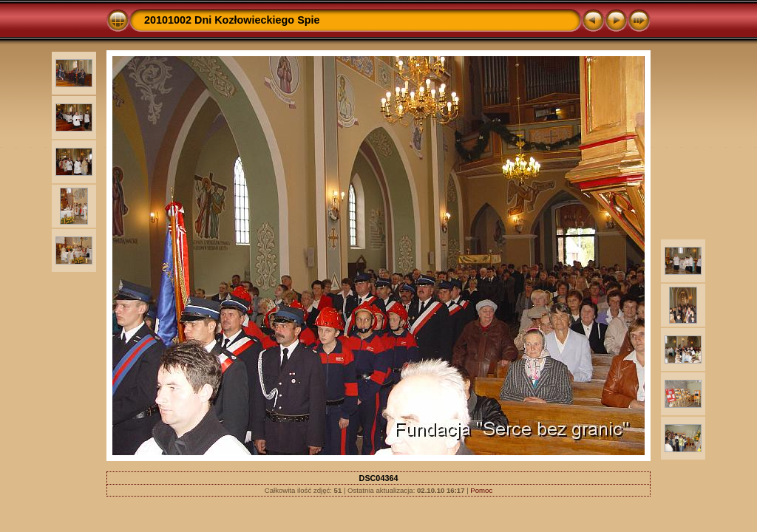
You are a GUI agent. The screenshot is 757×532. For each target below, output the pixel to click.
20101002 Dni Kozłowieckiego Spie (232, 20)
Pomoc (481, 490)
